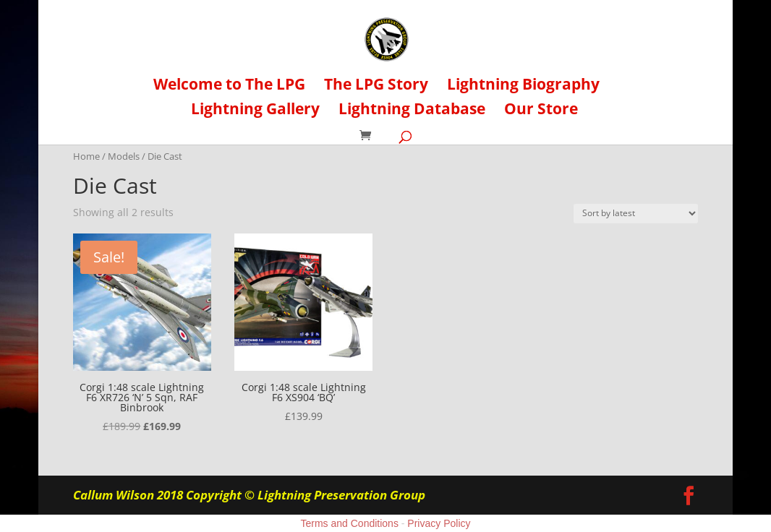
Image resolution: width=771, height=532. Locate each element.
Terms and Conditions (350, 523)
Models (124, 156)
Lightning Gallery (255, 111)
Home (86, 156)
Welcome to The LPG (229, 86)
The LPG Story (376, 86)
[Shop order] (636, 214)
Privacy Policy (439, 523)
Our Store (541, 111)
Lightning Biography (523, 86)
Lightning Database (412, 111)
